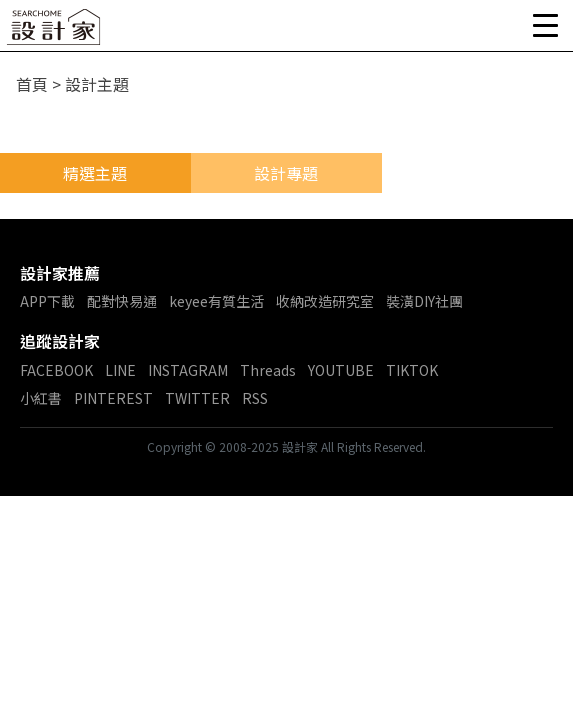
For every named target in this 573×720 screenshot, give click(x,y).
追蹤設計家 (60, 341)
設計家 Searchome (55, 32)
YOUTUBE (341, 370)
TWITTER (197, 398)
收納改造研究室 (325, 301)
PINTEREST (113, 398)
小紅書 (41, 398)
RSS (255, 398)
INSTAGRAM (188, 370)
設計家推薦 (60, 273)
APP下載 (47, 301)
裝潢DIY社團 (424, 301)
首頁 (32, 84)
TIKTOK (412, 370)
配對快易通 (122, 301)
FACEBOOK (56, 370)
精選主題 (95, 173)
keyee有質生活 (216, 301)
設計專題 (286, 173)
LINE (120, 370)
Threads (268, 370)
